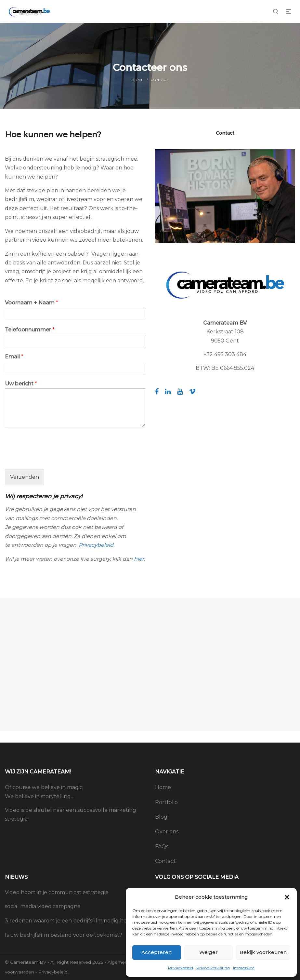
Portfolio (166, 802)
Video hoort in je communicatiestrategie (57, 892)
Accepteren (157, 952)
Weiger (209, 952)
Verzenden (25, 477)
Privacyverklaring (213, 968)
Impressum (244, 968)
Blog (161, 817)
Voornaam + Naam (32, 303)
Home (138, 80)
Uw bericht (21, 384)
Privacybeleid (181, 968)
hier (139, 559)
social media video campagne (43, 906)
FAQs (162, 846)
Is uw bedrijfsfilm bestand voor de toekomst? (64, 935)
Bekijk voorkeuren (263, 952)
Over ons (167, 832)
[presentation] (54, 458)
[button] (287, 897)
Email (14, 357)
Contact (165, 861)
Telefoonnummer (30, 330)
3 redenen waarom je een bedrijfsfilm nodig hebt (69, 921)
